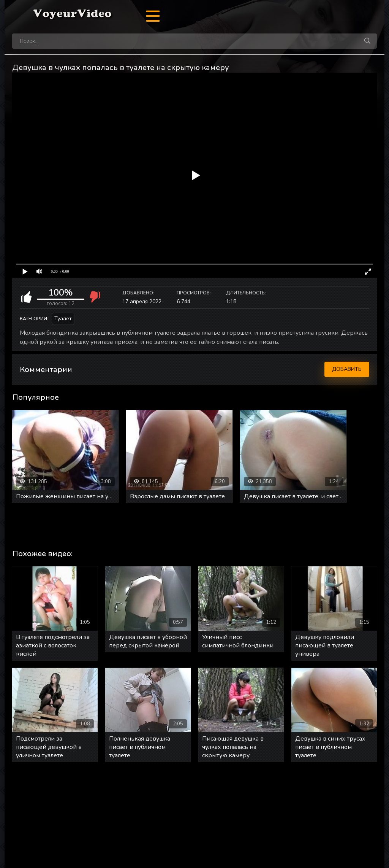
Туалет (63, 319)
